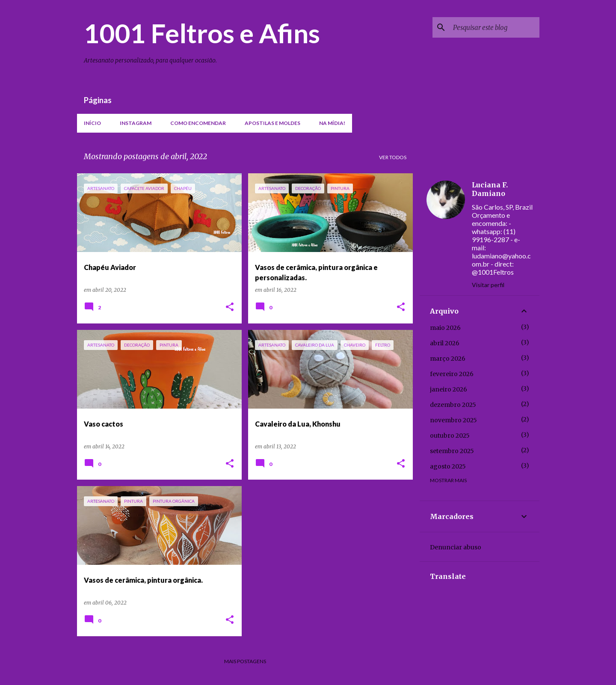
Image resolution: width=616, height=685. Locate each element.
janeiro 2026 (449, 389)
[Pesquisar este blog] (495, 27)
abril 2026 (445, 343)
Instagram (136, 123)
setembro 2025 (452, 451)
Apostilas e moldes (272, 123)
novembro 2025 (453, 420)
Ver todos (393, 157)
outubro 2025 (450, 436)
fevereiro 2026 (452, 374)
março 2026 (448, 359)
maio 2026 (445, 328)
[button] (230, 307)
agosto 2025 (448, 466)
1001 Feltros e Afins (202, 33)
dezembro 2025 (453, 405)
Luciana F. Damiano (490, 189)
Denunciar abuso (456, 547)
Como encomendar (198, 123)
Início (92, 123)
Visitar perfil (488, 285)
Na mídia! (332, 123)
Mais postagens (245, 661)
